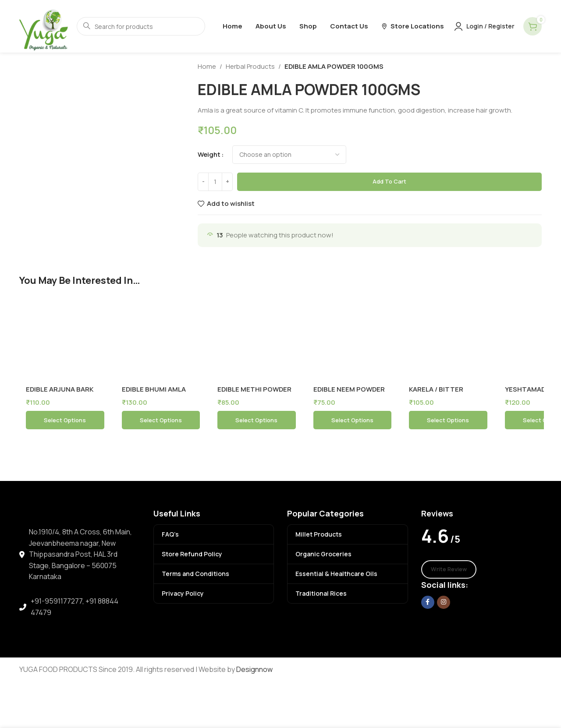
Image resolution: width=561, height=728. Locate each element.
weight (209, 154)
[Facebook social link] (428, 602)
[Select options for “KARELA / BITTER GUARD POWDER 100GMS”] (448, 420)
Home (207, 66)
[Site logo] (44, 26)
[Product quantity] (215, 182)
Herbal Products (250, 66)
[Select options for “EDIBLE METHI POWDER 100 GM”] (257, 420)
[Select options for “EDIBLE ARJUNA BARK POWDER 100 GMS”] (65, 420)
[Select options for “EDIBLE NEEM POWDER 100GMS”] (353, 420)
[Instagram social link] (444, 602)
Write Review (449, 569)
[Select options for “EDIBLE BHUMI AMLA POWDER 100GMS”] (161, 420)
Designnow (254, 669)
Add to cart (389, 181)
